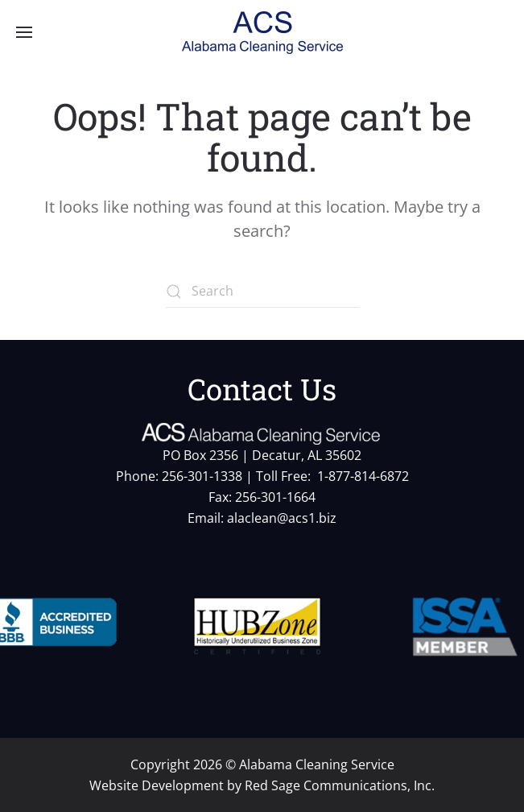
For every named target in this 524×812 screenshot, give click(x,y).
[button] (24, 32)
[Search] (262, 292)
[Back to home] (262, 32)
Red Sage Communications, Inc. (340, 785)
